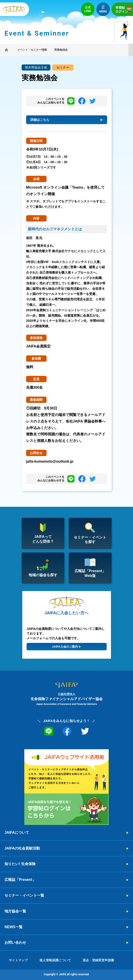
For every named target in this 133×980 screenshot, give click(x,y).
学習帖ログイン (124, 9)
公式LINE (88, 9)
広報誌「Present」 (20, 880)
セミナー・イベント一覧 (24, 895)
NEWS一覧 (14, 927)
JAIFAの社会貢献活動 (22, 848)
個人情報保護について (55, 960)
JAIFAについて (17, 833)
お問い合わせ (15, 942)
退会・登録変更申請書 (98, 960)
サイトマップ (18, 960)
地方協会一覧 (15, 911)
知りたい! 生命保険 (20, 864)
